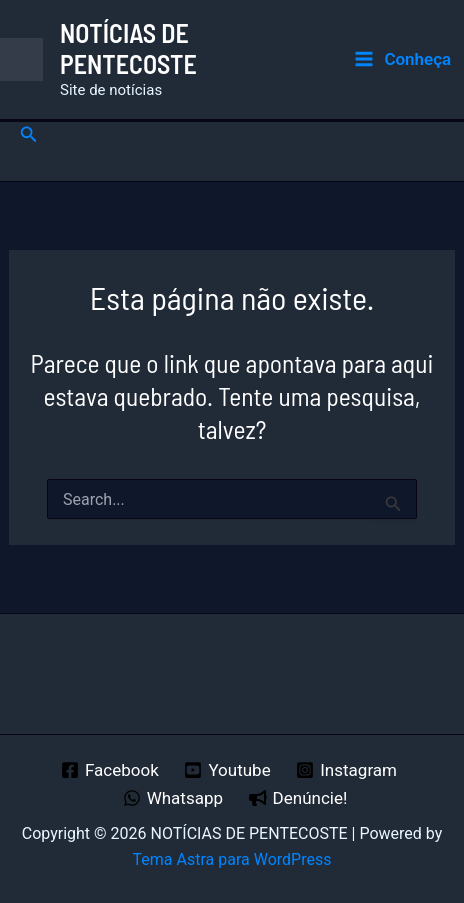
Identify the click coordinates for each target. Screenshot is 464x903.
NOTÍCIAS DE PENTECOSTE (128, 48)
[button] (29, 134)
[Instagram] (346, 770)
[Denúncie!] (298, 798)
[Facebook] (109, 770)
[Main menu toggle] (402, 59)
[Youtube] (228, 770)
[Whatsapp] (173, 798)
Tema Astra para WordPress (232, 859)
